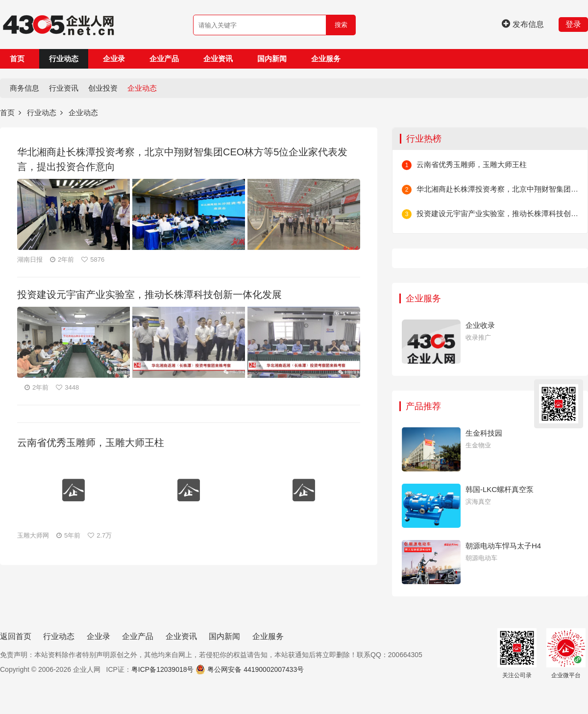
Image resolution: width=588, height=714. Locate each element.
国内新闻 (272, 59)
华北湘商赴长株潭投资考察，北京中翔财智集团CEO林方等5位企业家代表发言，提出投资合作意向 (497, 189)
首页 (17, 59)
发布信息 (523, 24)
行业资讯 (64, 88)
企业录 (114, 59)
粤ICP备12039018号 (163, 669)
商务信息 (24, 88)
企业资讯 (218, 59)
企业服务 (326, 59)
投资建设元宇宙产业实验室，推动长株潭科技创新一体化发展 (497, 213)
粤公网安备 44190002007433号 (256, 669)
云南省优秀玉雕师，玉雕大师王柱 (472, 164)
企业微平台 (566, 653)
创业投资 (103, 88)
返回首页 (16, 636)
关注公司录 (517, 653)
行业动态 (64, 59)
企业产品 (164, 59)
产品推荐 (423, 406)
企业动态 (142, 88)
